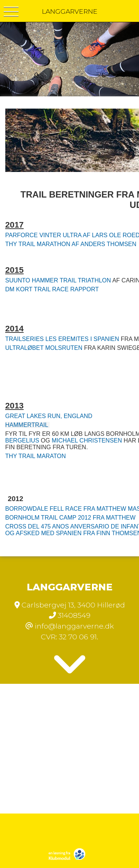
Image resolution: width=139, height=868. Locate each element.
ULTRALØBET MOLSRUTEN (44, 348)
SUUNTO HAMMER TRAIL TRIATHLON (59, 280)
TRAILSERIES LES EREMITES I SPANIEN (62, 339)
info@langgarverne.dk (74, 626)
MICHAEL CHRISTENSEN (87, 440)
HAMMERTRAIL (27, 425)
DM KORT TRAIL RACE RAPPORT (52, 289)
